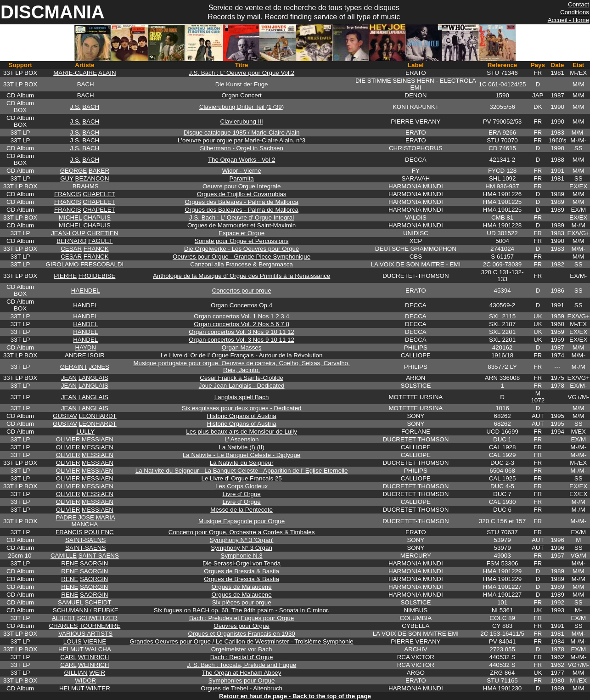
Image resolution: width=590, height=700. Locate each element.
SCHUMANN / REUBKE (86, 610)
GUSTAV (65, 416)
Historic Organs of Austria (242, 416)
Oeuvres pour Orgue (242, 626)
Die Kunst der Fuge (242, 84)
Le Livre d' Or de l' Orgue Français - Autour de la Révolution (242, 355)
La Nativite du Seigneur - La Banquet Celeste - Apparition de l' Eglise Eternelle (242, 471)
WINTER (98, 688)
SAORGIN (94, 563)
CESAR (71, 249)
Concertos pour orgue (242, 291)
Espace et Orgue (242, 233)
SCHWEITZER (97, 618)
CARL (68, 657)
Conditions (575, 12)
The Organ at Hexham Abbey (242, 673)
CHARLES (63, 626)
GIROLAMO (62, 264)
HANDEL (85, 305)
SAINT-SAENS (85, 540)
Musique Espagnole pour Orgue (242, 521)
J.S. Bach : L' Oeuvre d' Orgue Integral (242, 217)
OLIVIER (68, 439)
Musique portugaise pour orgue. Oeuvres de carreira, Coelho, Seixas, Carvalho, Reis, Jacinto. (242, 367)
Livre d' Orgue (241, 494)
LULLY (85, 432)
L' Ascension (242, 439)
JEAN (69, 378)
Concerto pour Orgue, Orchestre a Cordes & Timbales (242, 532)
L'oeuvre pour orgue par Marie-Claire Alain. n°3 (242, 140)
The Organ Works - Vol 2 (242, 160)
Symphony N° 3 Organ (242, 548)
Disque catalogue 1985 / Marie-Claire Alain (242, 133)
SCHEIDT (98, 602)
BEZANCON (92, 178)
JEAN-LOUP (68, 233)
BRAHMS (86, 186)
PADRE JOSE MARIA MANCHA (86, 521)
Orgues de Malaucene (242, 587)
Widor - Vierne (242, 171)
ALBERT (64, 618)
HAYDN (85, 347)
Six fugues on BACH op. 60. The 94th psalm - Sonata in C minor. (242, 610)
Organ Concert (241, 95)
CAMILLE (64, 556)
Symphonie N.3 (242, 556)
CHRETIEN (102, 233)
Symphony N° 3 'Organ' (242, 540)
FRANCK (96, 249)
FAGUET (100, 241)
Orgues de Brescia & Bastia (242, 571)
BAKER (99, 171)
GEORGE (74, 171)
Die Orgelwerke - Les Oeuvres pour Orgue (242, 249)
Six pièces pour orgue (242, 602)
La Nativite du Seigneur (242, 463)
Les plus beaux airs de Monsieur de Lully (242, 432)
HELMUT (71, 649)
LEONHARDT (98, 416)
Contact (579, 4)
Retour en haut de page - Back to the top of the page (295, 696)
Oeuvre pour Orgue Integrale (242, 186)
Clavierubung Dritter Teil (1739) (242, 107)
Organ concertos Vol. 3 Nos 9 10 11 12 (242, 332)
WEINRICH (93, 657)
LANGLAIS (93, 378)
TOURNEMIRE (100, 626)
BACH (86, 84)
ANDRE (76, 355)
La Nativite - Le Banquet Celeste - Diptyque (242, 455)
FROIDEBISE (97, 276)
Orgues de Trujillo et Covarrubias (242, 194)
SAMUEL (70, 602)
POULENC (99, 532)
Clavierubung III (241, 121)
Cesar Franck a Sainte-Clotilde (242, 378)
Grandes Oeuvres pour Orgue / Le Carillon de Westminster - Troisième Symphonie (242, 641)
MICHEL (70, 217)
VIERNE (95, 641)
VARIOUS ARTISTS (85, 634)
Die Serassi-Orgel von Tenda (242, 563)
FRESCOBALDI (102, 264)
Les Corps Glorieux (242, 486)
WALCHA (98, 649)
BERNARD (71, 241)
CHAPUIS (97, 217)
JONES (99, 367)
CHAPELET (99, 194)
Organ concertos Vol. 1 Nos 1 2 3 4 (241, 316)
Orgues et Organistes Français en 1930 (241, 634)
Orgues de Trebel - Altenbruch (242, 688)
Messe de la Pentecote (242, 510)
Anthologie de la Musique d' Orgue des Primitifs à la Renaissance (242, 276)
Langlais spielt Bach (242, 397)
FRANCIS (68, 194)
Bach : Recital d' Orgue (242, 657)
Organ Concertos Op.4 (242, 305)
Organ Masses (242, 347)
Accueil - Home (568, 20)
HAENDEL (86, 291)
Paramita (241, 178)
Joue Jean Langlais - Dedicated (242, 386)
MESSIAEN (98, 439)
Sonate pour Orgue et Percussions (242, 241)
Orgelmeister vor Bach (242, 649)
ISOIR (96, 355)
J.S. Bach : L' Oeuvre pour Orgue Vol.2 (242, 73)
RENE (70, 563)
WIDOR (85, 680)
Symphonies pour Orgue (242, 680)
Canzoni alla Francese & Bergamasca (242, 264)
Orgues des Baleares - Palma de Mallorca (241, 202)
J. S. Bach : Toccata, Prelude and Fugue (242, 665)
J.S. (76, 107)
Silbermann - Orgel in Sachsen (242, 148)
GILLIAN (76, 673)
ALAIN (107, 73)
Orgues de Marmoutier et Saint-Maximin (242, 225)
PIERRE (65, 276)
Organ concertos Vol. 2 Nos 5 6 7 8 (241, 324)
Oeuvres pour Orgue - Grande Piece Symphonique (242, 257)
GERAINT (74, 367)
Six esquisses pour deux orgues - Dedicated (242, 408)
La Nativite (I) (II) (241, 447)
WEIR (97, 673)
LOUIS (73, 641)
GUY (67, 178)
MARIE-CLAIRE (75, 73)
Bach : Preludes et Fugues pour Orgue (242, 618)
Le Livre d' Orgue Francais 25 (242, 478)
